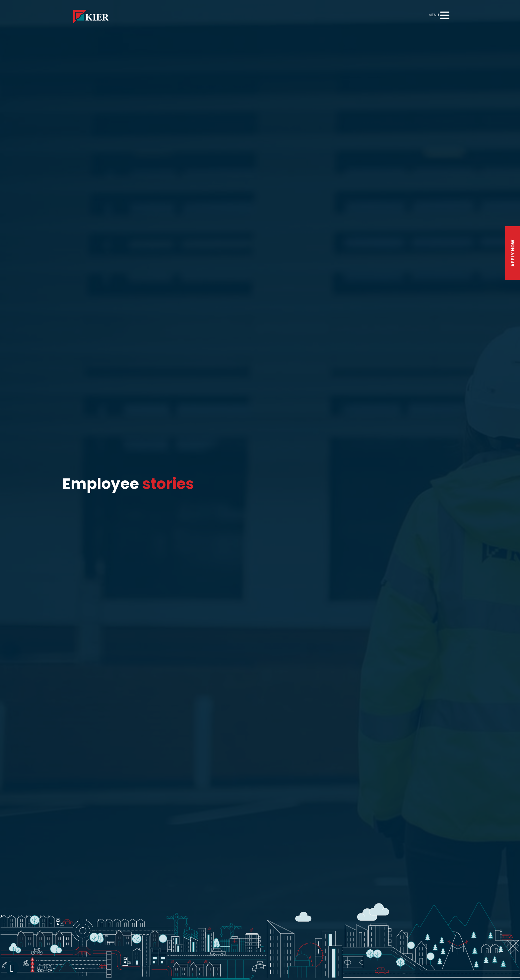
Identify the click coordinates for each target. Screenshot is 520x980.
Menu (434, 15)
